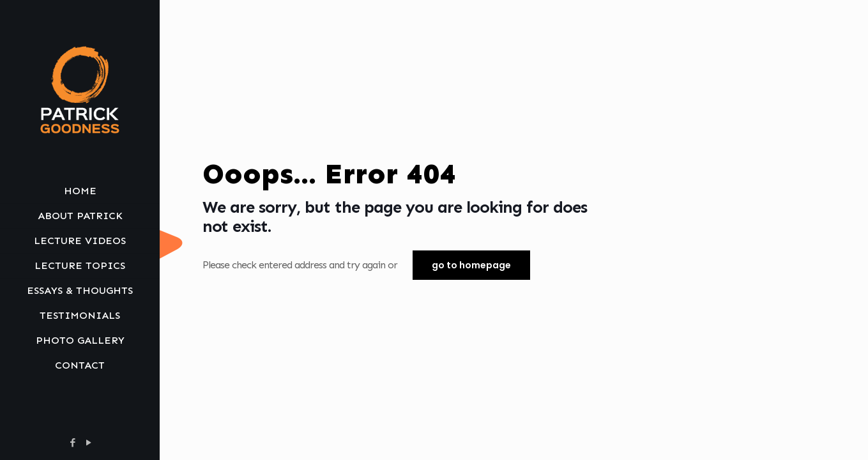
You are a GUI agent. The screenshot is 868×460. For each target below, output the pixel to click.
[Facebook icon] (72, 443)
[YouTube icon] (88, 443)
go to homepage (471, 265)
